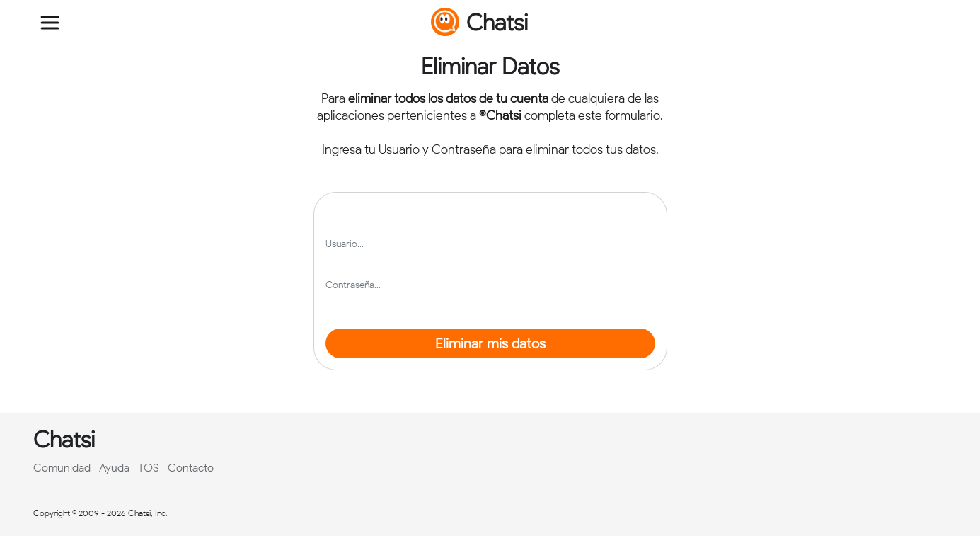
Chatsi (479, 22)
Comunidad (62, 468)
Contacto (191, 468)
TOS (149, 468)
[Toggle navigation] (50, 23)
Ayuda (114, 468)
